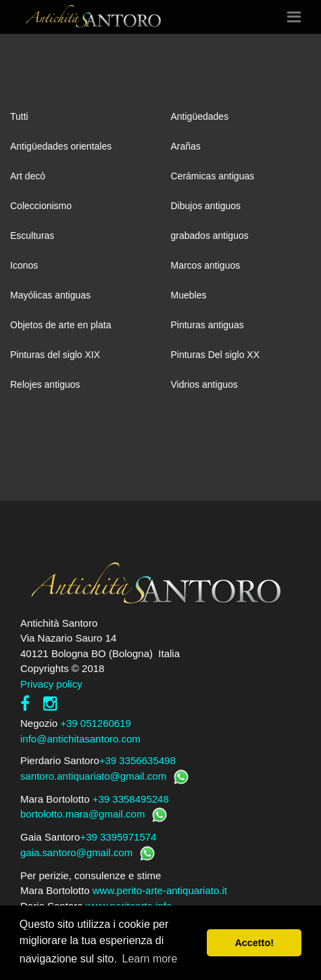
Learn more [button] (150, 959)
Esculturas (32, 236)
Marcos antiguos (206, 265)
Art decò (28, 176)
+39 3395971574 (118, 837)
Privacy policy (51, 684)
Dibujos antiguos (206, 206)
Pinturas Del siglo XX (216, 355)
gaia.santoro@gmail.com (76, 852)
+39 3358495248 (131, 799)
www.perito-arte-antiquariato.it (160, 890)
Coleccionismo (41, 206)
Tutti (19, 116)
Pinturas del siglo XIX (55, 355)
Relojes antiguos (45, 384)
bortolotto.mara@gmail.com (82, 814)
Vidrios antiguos (204, 384)
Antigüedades (200, 116)
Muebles (189, 295)
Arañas (186, 146)
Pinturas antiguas (207, 325)
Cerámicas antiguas (213, 176)
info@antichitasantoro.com (80, 739)
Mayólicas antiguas (50, 295)
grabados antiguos (210, 236)
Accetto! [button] (254, 943)
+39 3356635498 (138, 760)
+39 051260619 (96, 723)
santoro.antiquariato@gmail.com (93, 776)
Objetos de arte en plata (60, 325)
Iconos (24, 265)
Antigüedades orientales (61, 146)
